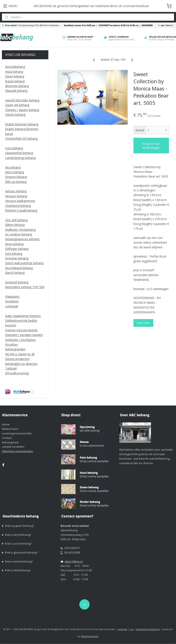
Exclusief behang (17, 282)
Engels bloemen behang (22, 124)
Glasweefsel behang (19, 153)
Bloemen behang (17, 86)
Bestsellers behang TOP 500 (25, 287)
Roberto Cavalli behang (21, 210)
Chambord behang (18, 206)
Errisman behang (17, 258)
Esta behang (14, 254)
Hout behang (14, 72)
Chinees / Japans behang (22, 110)
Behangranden (15, 349)
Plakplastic (12, 297)
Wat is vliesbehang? (18, 570)
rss (132, 629)
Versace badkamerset (20, 201)
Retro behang (15, 172)
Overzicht (143, 323)
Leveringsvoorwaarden (17, 433)
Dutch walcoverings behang (24, 263)
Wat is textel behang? (19, 561)
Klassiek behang (16, 91)
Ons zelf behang (16, 220)
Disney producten (17, 359)
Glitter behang (15, 225)
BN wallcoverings (17, 373)
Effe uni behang (16, 182)
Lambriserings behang (20, 158)
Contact (7, 438)
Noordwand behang (19, 268)
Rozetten (11, 344)
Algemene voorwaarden (18, 451)
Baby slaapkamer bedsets (23, 316)
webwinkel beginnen (148, 629)
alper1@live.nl (74, 561)
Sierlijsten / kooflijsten (20, 340)
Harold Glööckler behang (22, 100)
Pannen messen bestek (21, 330)
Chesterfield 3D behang (21, 138)
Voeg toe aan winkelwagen (151, 145)
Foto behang (14, 148)
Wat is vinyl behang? (18, 535)
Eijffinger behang (17, 249)
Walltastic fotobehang (20, 230)
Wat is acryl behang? (18, 543)
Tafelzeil (11, 368)
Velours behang (16, 191)
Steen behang (15, 76)
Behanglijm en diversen (21, 364)
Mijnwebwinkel (90, 636)
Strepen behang (16, 177)
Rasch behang (15, 273)
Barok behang (15, 81)
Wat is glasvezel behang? (21, 552)
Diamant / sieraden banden (24, 335)
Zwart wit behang (17, 105)
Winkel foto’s (10, 429)
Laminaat (12, 306)
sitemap (123, 629)
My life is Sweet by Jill (20, 354)
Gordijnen (12, 301)
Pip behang (13, 167)
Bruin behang (14, 244)
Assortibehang (15, 67)
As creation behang (18, 234)
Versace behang (16, 196)
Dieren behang (15, 115)
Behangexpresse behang (22, 239)
